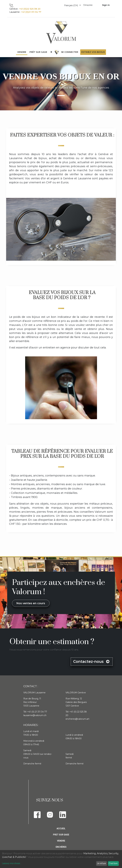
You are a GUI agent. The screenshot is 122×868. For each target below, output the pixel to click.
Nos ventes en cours (31, 603)
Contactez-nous (92, 661)
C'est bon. (113, 863)
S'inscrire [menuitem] (88, 5)
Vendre (61, 841)
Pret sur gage (61, 835)
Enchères (61, 847)
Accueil (61, 829)
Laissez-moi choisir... (12, 863)
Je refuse (101, 863)
